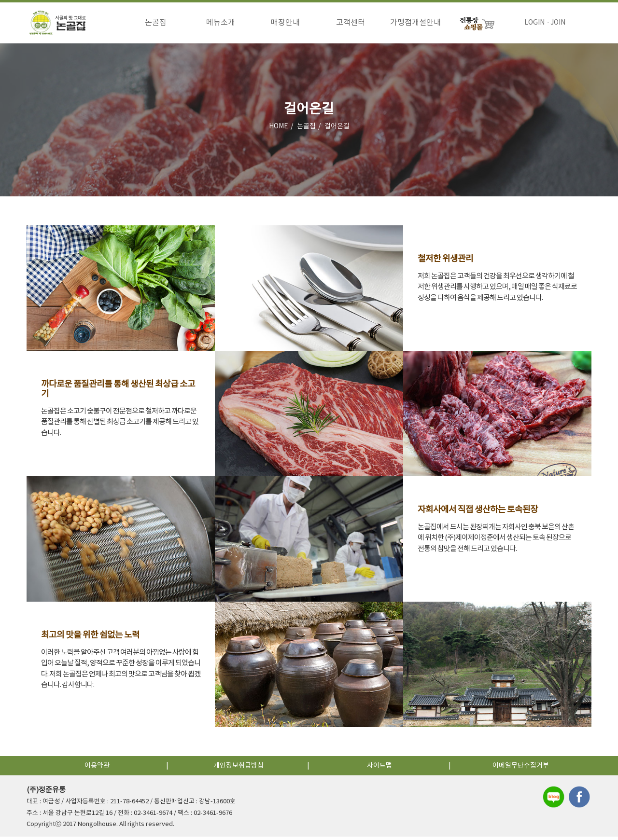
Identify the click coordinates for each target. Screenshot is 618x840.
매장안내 (285, 23)
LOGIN (534, 23)
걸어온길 (337, 130)
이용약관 (97, 769)
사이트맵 (379, 769)
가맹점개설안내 (415, 23)
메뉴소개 (221, 23)
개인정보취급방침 (239, 769)
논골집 (156, 23)
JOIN (558, 23)
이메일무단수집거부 (521, 769)
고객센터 (351, 23)
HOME (279, 130)
